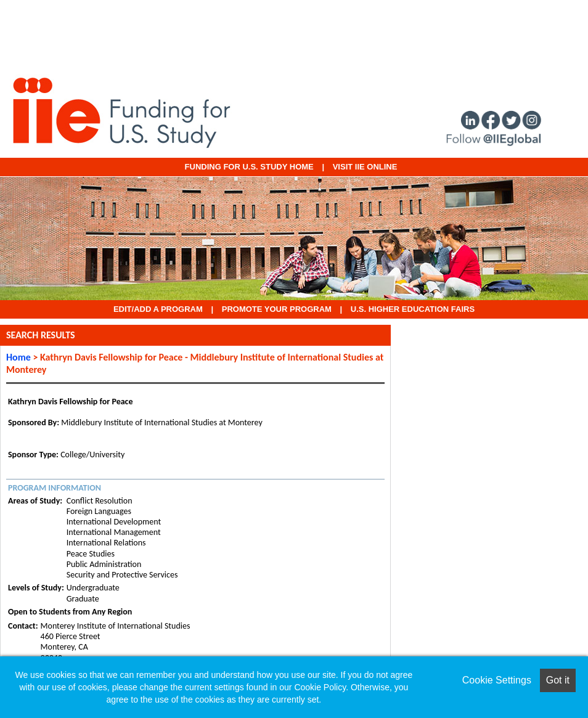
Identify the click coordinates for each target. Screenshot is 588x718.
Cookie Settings (497, 680)
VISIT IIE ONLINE (365, 167)
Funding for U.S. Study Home (249, 167)
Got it (558, 680)
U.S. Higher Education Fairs (413, 309)
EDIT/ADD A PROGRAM (158, 309)
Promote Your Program (277, 309)
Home (18, 357)
